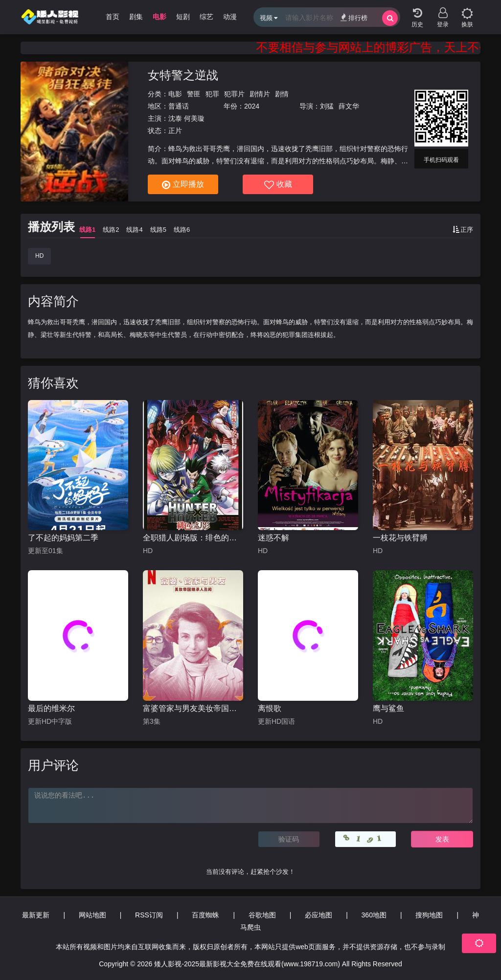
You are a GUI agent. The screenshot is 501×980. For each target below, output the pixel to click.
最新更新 (36, 915)
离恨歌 (270, 708)
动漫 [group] (230, 17)
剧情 (282, 94)
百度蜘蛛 (205, 915)
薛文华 (349, 106)
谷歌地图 (262, 915)
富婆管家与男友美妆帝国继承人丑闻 (193, 708)
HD (39, 256)
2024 (252, 106)
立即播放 (183, 185)
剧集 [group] (136, 17)
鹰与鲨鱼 (388, 708)
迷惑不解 (273, 538)
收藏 (278, 185)
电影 (175, 94)
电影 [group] (159, 17)
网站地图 (92, 915)
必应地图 (319, 915)
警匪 (194, 94)
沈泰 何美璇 (186, 118)
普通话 (179, 106)
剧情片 (260, 94)
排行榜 (354, 17)
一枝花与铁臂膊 (400, 538)
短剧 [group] (183, 17)
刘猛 (327, 106)
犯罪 (212, 94)
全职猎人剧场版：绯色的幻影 (193, 538)
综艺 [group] (206, 17)
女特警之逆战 (183, 75)
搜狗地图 (429, 915)
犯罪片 (234, 94)
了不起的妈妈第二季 (63, 538)
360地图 (374, 915)
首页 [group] (113, 17)
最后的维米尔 (51, 708)
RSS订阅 (149, 915)
